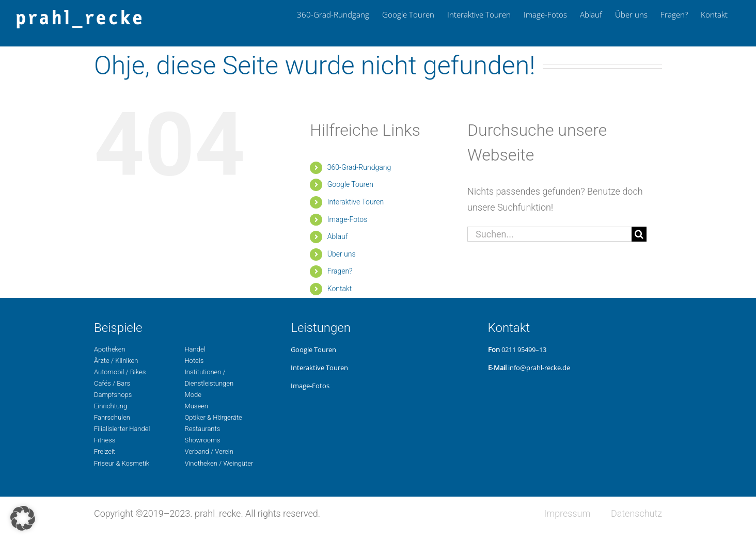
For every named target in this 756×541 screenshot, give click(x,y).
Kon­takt (340, 289)
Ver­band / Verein (209, 451)
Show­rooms (202, 440)
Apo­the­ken (110, 349)
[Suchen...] (549, 234)
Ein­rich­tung (111, 406)
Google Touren (350, 184)
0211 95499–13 (524, 349)
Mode (193, 395)
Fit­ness (105, 440)
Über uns (342, 254)
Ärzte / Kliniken (116, 361)
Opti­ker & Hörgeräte (213, 417)
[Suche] (639, 234)
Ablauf (337, 236)
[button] (23, 518)
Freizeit (105, 451)
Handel (195, 349)
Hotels (194, 361)
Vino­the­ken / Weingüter (219, 463)
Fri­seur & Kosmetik (122, 463)
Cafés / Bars (112, 383)
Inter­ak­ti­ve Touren (356, 202)
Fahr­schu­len (112, 417)
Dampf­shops (113, 395)
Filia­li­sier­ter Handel (122, 429)
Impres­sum (567, 513)
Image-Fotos (348, 219)
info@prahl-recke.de (539, 368)
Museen (196, 406)
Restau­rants (202, 429)
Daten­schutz (636, 513)
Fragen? (340, 271)
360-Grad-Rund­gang (359, 167)
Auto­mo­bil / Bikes (120, 372)
